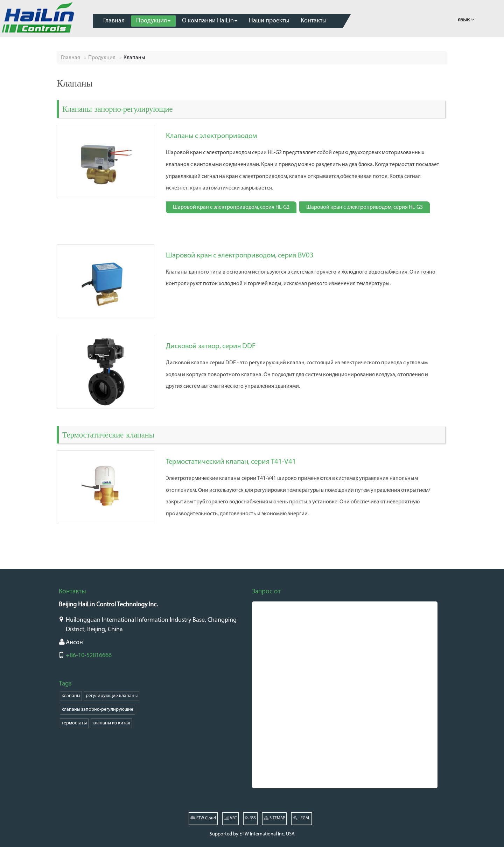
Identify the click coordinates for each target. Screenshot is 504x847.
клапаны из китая (111, 723)
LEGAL (302, 818)
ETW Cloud (203, 818)
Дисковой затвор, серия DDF (211, 346)
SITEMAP (274, 818)
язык (466, 19)
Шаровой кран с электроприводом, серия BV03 (240, 256)
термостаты (74, 723)
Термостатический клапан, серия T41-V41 (231, 462)
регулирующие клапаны (112, 696)
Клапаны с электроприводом (211, 136)
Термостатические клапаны (108, 435)
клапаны (71, 696)
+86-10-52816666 (89, 656)
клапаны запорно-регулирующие (97, 710)
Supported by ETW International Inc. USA (252, 834)
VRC (230, 818)
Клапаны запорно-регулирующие (117, 109)
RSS (250, 818)
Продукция (102, 58)
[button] (153, 21)
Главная (71, 58)
